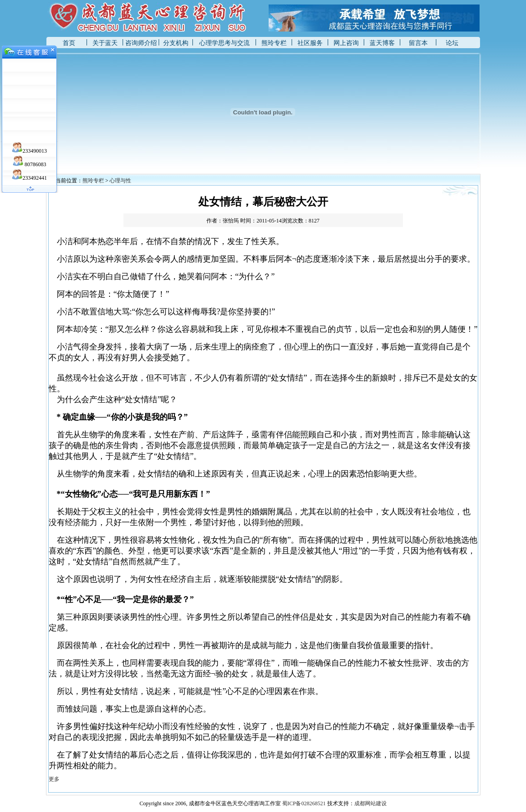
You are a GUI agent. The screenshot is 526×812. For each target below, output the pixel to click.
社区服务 (310, 43)
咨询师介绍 (141, 43)
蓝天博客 (382, 43)
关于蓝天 (105, 43)
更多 (54, 779)
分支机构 (176, 43)
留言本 (418, 43)
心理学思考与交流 (224, 43)
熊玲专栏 (274, 43)
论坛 (452, 43)
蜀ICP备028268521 (304, 803)
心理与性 (120, 181)
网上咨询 (346, 43)
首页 (69, 43)
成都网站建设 (370, 803)
